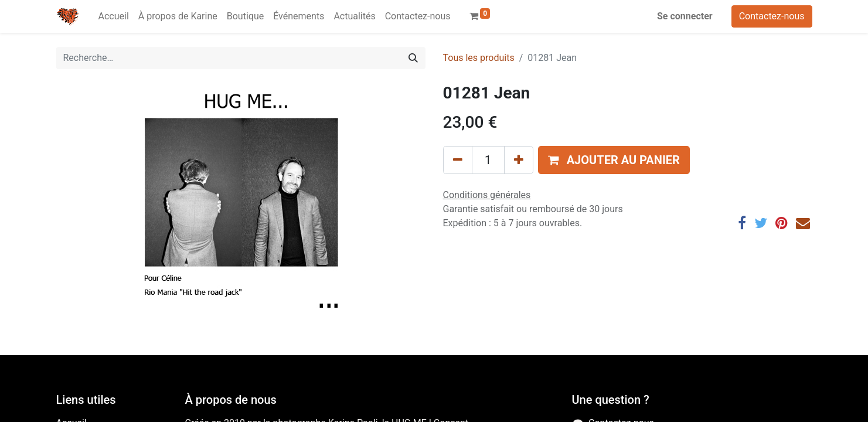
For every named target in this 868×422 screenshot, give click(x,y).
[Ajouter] (519, 160)
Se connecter (685, 16)
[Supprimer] (458, 160)
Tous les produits (479, 58)
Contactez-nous (772, 16)
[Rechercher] (413, 58)
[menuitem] (114, 16)
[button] (614, 160)
